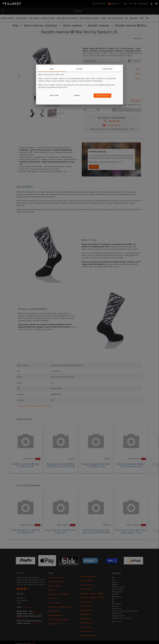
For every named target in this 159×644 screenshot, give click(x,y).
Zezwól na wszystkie (102, 95)
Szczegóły (79, 69)
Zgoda (52, 69)
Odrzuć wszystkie (54, 95)
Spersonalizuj (77, 95)
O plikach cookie (107, 69)
